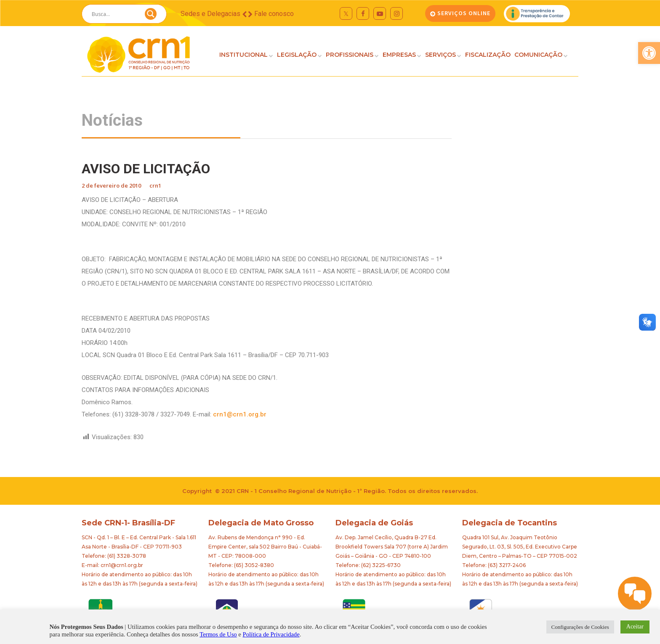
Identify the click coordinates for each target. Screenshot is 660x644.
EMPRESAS (399, 55)
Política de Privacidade (271, 634)
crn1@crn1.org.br (240, 414)
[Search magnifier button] (151, 16)
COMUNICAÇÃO (538, 55)
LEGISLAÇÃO (297, 55)
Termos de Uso (218, 634)
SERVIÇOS (440, 55)
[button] (649, 53)
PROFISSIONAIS (350, 55)
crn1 (155, 186)
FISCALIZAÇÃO (488, 55)
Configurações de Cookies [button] (580, 627)
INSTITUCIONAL (244, 55)
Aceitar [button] (635, 627)
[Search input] (114, 14)
